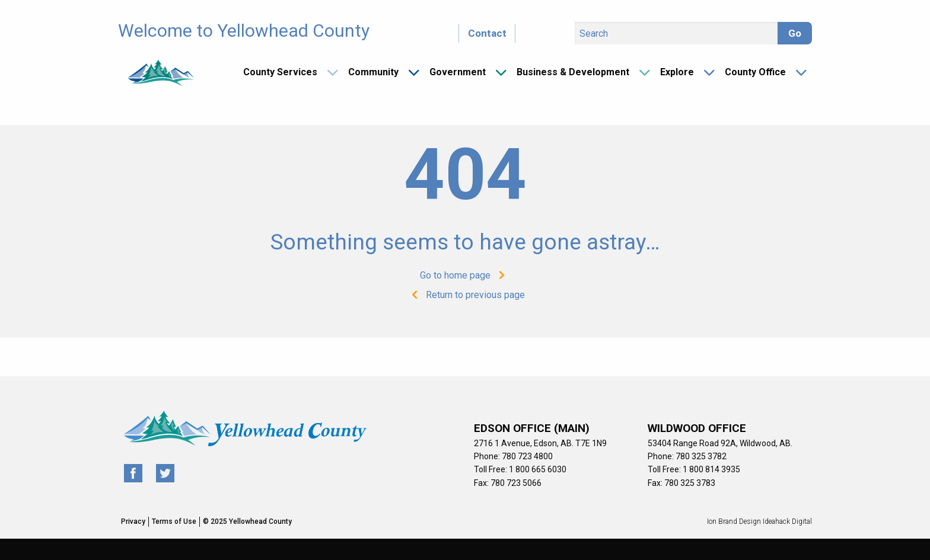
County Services (280, 72)
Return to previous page (465, 295)
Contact (487, 33)
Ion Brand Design (734, 521)
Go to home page (465, 275)
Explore (677, 72)
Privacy (133, 521)
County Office (755, 72)
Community (373, 72)
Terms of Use (174, 521)
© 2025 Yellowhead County (247, 521)
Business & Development (573, 72)
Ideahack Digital (787, 521)
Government (458, 72)
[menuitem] (286, 72)
